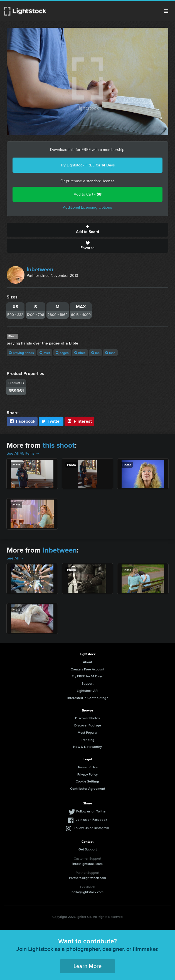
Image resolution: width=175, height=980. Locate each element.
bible (80, 353)
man (110, 353)
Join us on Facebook (92, 820)
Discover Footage (88, 725)
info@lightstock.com (87, 864)
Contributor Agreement (88, 788)
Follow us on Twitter (91, 811)
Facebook (22, 421)
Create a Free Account (87, 669)
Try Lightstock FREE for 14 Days (88, 165)
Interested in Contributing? (88, 698)
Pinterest (79, 421)
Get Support (88, 849)
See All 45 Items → (23, 453)
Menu (166, 11)
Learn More (87, 966)
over (45, 353)
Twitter (51, 421)
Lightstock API (87, 691)
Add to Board (87, 230)
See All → (15, 558)
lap (95, 353)
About (87, 662)
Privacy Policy (87, 774)
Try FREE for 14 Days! (88, 676)
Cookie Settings (88, 781)
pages (62, 353)
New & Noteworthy (87, 747)
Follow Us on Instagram (91, 828)
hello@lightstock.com (87, 892)
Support (87, 683)
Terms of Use (88, 767)
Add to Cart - (88, 194)
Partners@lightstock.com (87, 878)
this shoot (59, 445)
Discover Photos (87, 718)
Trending (88, 740)
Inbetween (40, 269)
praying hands (21, 353)
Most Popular (87, 732)
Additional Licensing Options (87, 207)
